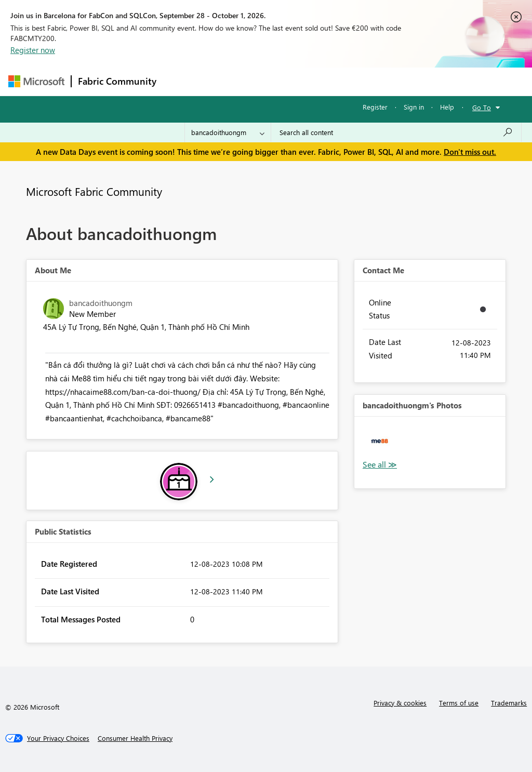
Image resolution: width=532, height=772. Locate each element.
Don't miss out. (470, 152)
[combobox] (396, 132)
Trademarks (509, 703)
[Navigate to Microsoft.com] (36, 81)
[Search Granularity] (228, 132)
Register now (33, 50)
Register (375, 107)
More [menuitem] (396, 81)
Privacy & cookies (400, 703)
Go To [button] (482, 107)
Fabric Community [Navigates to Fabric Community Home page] (117, 81)
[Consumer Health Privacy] (135, 738)
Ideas (268, 81)
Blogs (361, 81)
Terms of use (459, 703)
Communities (315, 81)
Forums (180, 81)
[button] (380, 442)
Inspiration (226, 81)
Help (447, 107)
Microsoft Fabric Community (94, 191)
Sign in (414, 107)
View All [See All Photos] (380, 465)
